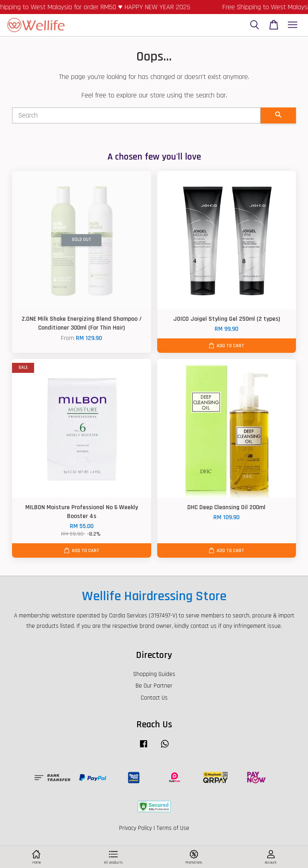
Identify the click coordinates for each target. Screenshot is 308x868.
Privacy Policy (136, 828)
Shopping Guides (154, 674)
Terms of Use (173, 828)
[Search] (136, 115)
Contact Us (154, 698)
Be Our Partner (154, 686)
